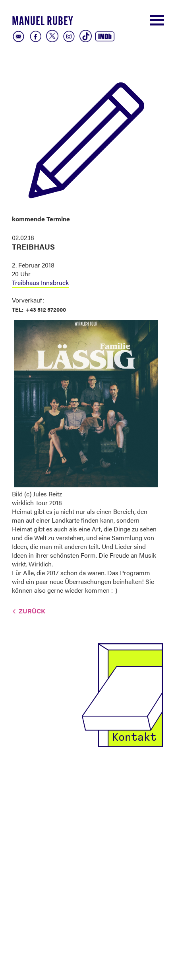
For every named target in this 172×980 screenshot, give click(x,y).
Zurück (32, 611)
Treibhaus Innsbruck (40, 282)
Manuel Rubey (43, 22)
